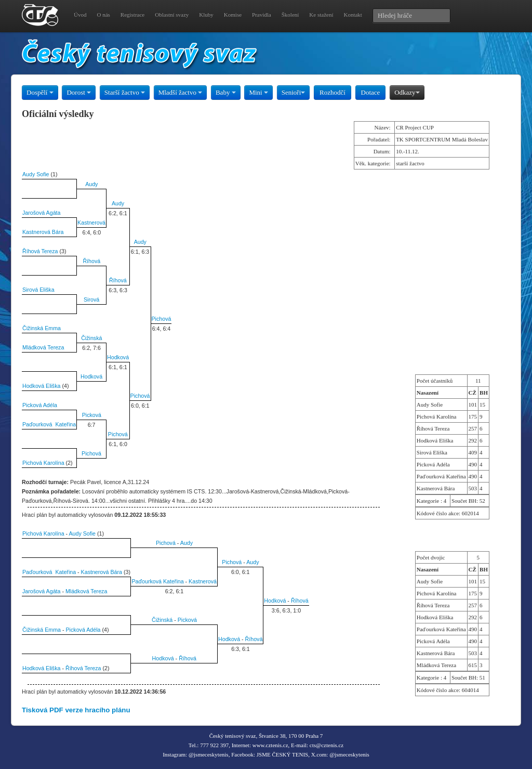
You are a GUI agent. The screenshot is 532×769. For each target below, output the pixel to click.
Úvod (80, 15)
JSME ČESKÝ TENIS (282, 754)
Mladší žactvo (181, 92)
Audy (91, 184)
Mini (258, 92)
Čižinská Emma (42, 328)
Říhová (91, 261)
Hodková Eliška (41, 386)
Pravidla (262, 15)
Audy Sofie (36, 174)
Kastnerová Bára (43, 232)
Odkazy (407, 92)
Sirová (91, 299)
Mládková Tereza (43, 347)
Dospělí (40, 92)
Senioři (294, 92)
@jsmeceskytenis (209, 754)
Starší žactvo (125, 92)
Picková (92, 415)
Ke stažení (321, 15)
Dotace (371, 92)
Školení (290, 15)
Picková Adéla (40, 405)
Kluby (206, 15)
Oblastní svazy (172, 15)
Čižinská (91, 338)
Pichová (162, 319)
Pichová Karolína (43, 463)
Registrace (132, 15)
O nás (103, 15)
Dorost (79, 92)
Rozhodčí (332, 92)
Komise (233, 15)
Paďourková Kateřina (49, 424)
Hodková (118, 357)
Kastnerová (91, 223)
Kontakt (353, 15)
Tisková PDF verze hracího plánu (76, 710)
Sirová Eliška (38, 290)
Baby (226, 92)
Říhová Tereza (40, 251)
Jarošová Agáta (41, 213)
